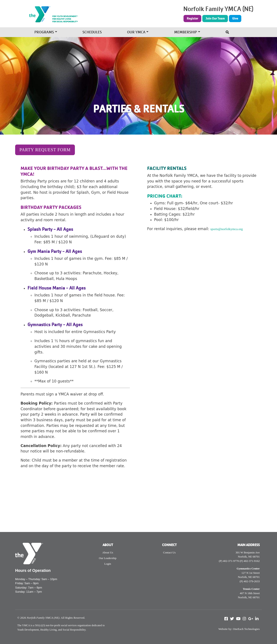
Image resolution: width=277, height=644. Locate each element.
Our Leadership (108, 558)
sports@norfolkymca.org (227, 229)
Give (235, 18)
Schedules (92, 33)
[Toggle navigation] (228, 31)
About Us (108, 552)
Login (108, 564)
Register (192, 18)
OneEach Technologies (246, 629)
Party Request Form (45, 150)
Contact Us (169, 552)
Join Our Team (215, 18)
